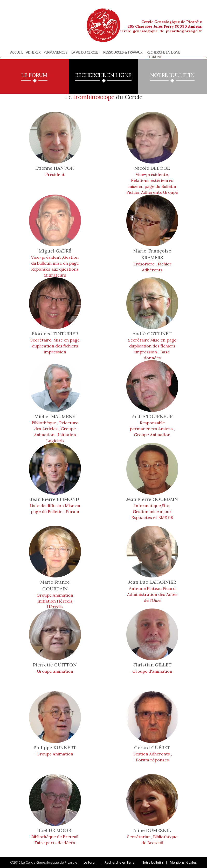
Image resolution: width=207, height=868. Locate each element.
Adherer (33, 52)
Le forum (91, 862)
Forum (155, 57)
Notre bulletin (152, 862)
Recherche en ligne (163, 52)
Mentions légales (183, 862)
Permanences (55, 52)
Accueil (16, 52)
